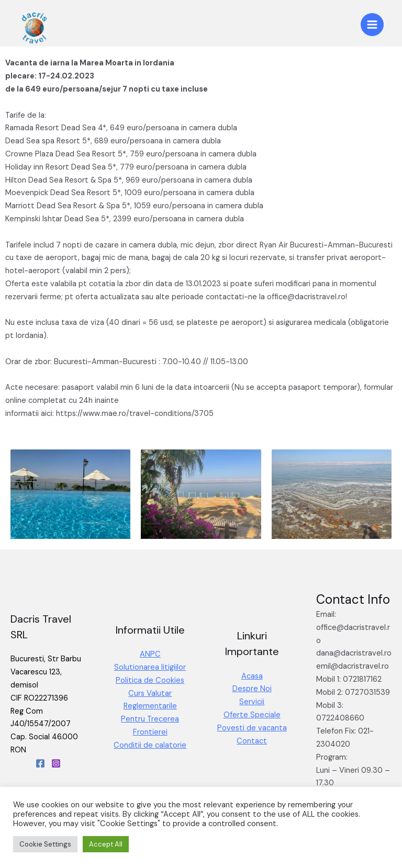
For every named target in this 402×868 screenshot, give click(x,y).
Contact (252, 741)
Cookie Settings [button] (45, 844)
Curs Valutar (150, 694)
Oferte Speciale (252, 715)
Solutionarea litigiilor (150, 667)
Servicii (252, 702)
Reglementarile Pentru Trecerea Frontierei (150, 719)
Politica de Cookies (150, 680)
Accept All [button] (106, 844)
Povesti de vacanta (252, 728)
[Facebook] (40, 763)
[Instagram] (56, 763)
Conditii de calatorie (150, 745)
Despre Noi (252, 689)
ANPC (150, 654)
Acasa (252, 676)
